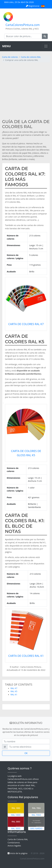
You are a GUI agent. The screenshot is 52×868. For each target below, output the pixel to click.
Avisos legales (14, 846)
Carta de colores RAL (31, 57)
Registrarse (33, 6)
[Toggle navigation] (46, 46)
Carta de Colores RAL (18, 839)
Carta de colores (10, 57)
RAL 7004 (36, 810)
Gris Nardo (36, 823)
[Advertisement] (26, 91)
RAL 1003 (16, 810)
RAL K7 (14, 688)
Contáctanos (14, 842)
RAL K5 (14, 691)
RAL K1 (14, 694)
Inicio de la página (17, 853)
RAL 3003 (16, 823)
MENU (6, 46)
